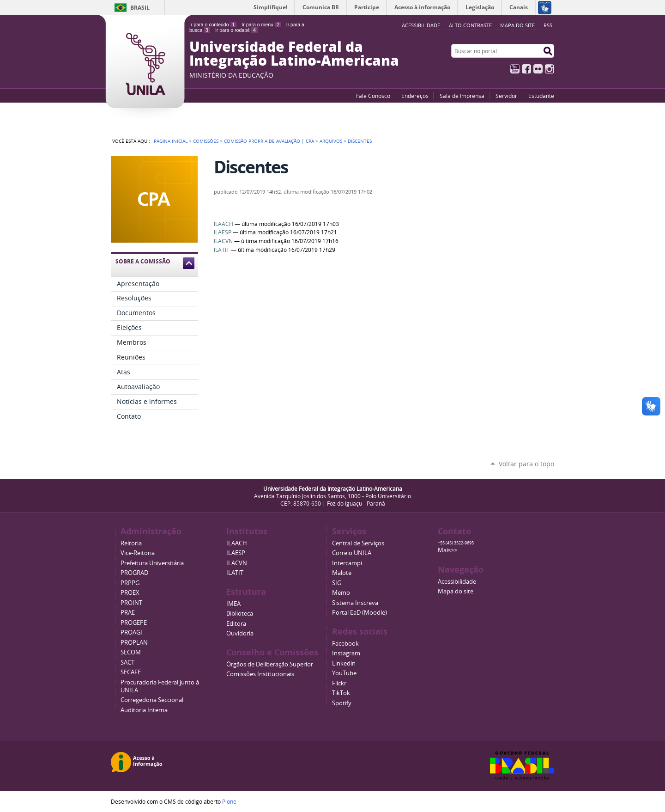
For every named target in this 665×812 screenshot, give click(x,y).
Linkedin (344, 663)
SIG (337, 583)
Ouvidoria (240, 633)
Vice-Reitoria (138, 553)
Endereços (415, 96)
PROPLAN (134, 643)
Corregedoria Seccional (152, 700)
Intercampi (347, 563)
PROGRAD (134, 573)
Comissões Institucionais (260, 674)
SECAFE (131, 672)
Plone (229, 801)
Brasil (140, 8)
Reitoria (131, 543)
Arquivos (331, 141)
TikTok (341, 693)
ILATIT (222, 250)
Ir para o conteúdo (213, 24)
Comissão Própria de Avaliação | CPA (269, 141)
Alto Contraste (470, 25)
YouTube (515, 69)
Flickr (538, 69)
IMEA (233, 604)
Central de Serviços (358, 543)
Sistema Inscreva (355, 603)
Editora (236, 624)
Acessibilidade (457, 582)
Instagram (550, 69)
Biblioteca (240, 614)
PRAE (128, 613)
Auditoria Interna (144, 710)
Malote (342, 573)
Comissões (206, 141)
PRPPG (130, 583)
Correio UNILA (352, 553)
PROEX (130, 593)
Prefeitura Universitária (152, 563)
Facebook (526, 69)
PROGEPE (134, 623)
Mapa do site (517, 25)
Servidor (506, 96)
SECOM (131, 652)
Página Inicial (171, 141)
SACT (127, 662)
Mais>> (447, 550)
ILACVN (223, 241)
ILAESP (223, 232)
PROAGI (131, 632)
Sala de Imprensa (462, 96)
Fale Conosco (373, 96)
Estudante (541, 96)
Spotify (342, 703)
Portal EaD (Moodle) (360, 613)
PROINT (131, 603)
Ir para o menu (261, 24)
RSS (548, 25)
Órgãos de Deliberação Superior (270, 664)
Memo (341, 593)
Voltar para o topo (526, 464)
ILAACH (224, 224)
